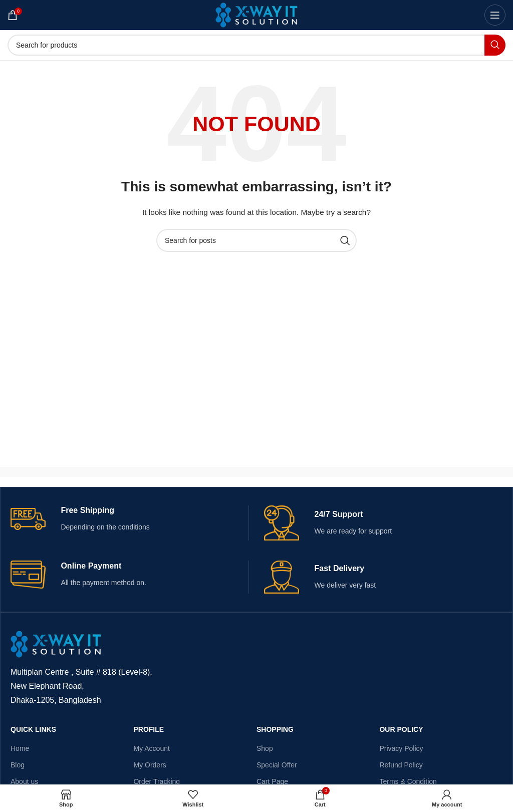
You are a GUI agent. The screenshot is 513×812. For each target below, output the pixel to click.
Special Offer (277, 765)
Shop (265, 748)
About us (24, 781)
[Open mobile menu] (495, 15)
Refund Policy (401, 765)
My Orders (150, 765)
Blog (18, 765)
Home (20, 748)
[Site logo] (257, 15)
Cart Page (272, 781)
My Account (151, 748)
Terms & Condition (408, 781)
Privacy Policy (401, 748)
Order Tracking (157, 781)
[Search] (256, 45)
